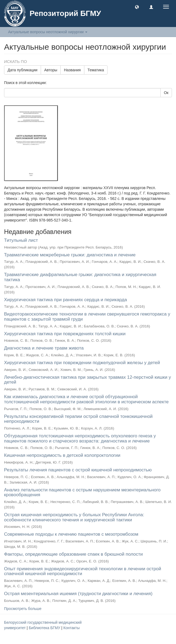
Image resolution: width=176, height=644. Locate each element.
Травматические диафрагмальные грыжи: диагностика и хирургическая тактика (80, 277)
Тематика (96, 70)
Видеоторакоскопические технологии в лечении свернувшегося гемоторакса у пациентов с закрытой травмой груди (87, 317)
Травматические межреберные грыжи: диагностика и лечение (70, 255)
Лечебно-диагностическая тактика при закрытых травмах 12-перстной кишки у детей (87, 380)
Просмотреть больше (23, 609)
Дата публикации (23, 70)
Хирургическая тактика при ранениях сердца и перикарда (65, 300)
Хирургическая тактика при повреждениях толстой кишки (65, 334)
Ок (166, 93)
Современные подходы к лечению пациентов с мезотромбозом (71, 534)
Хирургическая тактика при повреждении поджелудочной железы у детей (82, 363)
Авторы (51, 70)
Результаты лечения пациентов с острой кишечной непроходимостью (78, 470)
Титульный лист (21, 240)
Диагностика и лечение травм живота (44, 348)
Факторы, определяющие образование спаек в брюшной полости (73, 554)
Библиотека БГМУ (45, 628)
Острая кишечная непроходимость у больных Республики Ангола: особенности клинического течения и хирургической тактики (74, 517)
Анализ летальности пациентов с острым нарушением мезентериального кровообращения (82, 492)
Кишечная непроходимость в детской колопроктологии (62, 455)
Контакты (71, 628)
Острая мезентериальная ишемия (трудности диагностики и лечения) (78, 594)
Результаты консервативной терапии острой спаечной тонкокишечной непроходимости (78, 419)
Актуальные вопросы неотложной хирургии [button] (48, 32)
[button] (137, 7)
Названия (72, 70)
